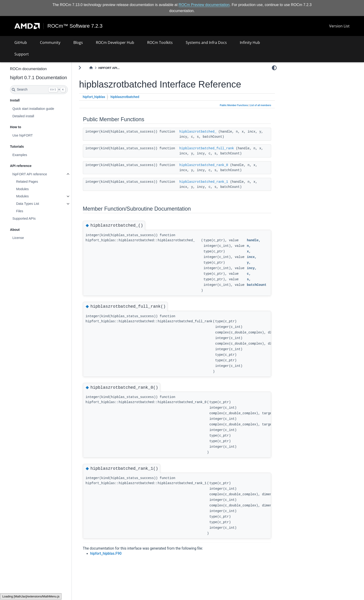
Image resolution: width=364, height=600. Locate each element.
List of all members (260, 105)
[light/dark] (274, 68)
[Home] (103, 68)
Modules (35, 189)
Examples (32, 155)
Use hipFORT (35, 135)
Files (32, 211)
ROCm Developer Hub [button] (115, 42)
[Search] (51, 90)
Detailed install (36, 116)
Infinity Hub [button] (250, 42)
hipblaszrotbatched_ (210, 131)
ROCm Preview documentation (204, 5)
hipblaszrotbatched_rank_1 (216, 182)
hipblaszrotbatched (137, 97)
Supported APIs (36, 218)
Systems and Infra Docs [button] (206, 42)
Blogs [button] (78, 42)
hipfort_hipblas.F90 (118, 554)
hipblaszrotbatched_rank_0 (216, 165)
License (30, 238)
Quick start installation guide (45, 109)
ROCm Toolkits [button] (160, 42)
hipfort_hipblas (106, 97)
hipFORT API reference (42, 174)
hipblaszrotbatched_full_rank (219, 148)
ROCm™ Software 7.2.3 (75, 26)
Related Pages (39, 182)
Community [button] (50, 42)
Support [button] (22, 54)
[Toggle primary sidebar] (92, 68)
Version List (339, 26)
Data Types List (40, 204)
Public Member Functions (234, 105)
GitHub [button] (21, 42)
